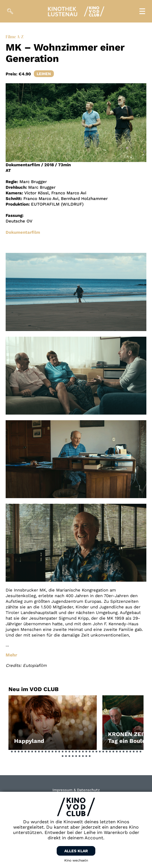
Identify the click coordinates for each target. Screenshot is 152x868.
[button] (12, 752)
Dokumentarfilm (23, 232)
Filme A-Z (15, 37)
